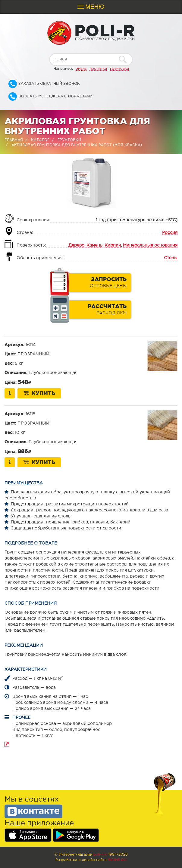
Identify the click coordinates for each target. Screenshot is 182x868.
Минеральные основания (150, 245)
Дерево (76, 245)
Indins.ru (117, 860)
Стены (171, 258)
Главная (14, 140)
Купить (39, 393)
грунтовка (119, 69)
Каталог (40, 140)
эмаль (81, 69)
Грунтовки (69, 140)
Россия (170, 233)
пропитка (98, 69)
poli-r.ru (100, 855)
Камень (94, 245)
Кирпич (113, 245)
